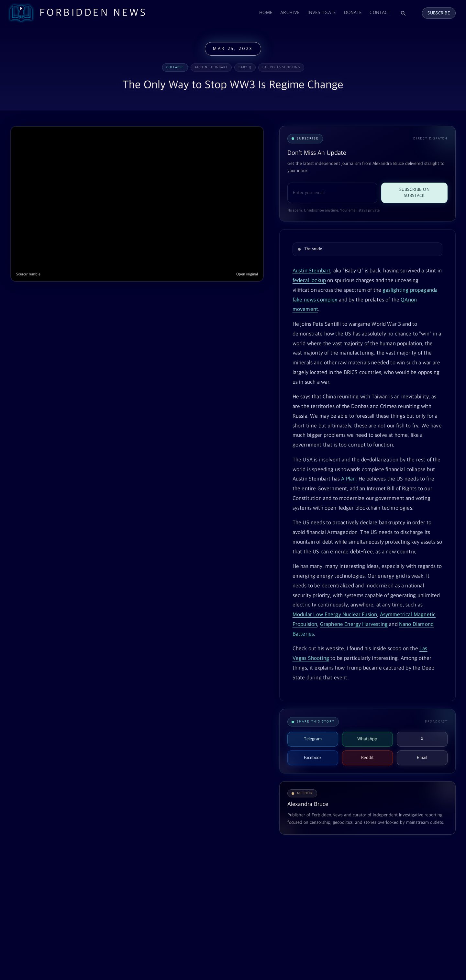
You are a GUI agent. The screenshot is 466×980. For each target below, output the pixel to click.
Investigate (322, 13)
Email (422, 758)
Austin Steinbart (312, 271)
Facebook (313, 758)
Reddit (367, 758)
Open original (247, 274)
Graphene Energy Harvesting (354, 625)
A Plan (348, 479)
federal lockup (309, 281)
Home (266, 13)
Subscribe (439, 13)
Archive (290, 13)
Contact (380, 13)
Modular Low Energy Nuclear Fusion (335, 615)
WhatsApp (367, 739)
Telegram (313, 739)
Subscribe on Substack (414, 193)
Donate (353, 13)
